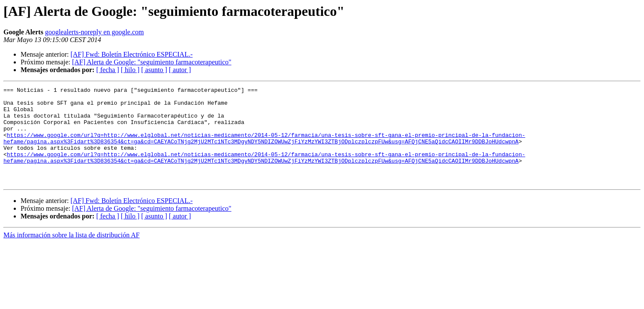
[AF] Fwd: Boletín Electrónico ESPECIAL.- (131, 54)
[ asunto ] (154, 70)
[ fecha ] (107, 70)
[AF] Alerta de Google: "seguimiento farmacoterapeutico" (152, 62)
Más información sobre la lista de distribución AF (72, 254)
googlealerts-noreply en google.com (95, 32)
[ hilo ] (130, 70)
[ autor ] (180, 70)
